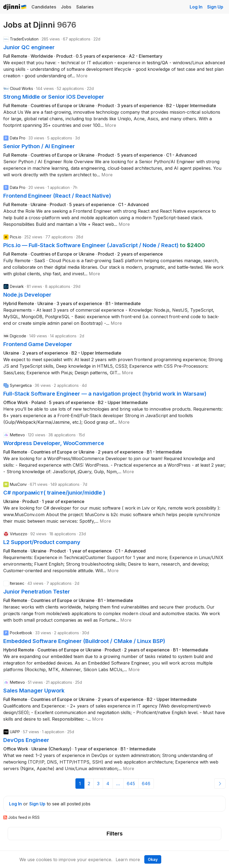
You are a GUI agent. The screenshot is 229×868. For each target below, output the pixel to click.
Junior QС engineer (29, 47)
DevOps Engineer (26, 740)
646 (146, 784)
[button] (82, 76)
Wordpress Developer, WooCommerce (54, 443)
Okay (153, 859)
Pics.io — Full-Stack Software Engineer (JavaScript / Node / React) (92, 245)
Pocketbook (21, 633)
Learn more (128, 860)
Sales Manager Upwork (34, 691)
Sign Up (215, 7)
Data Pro (18, 138)
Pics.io (16, 237)
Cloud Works (21, 88)
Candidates (44, 7)
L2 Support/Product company (42, 542)
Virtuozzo (19, 534)
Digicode (18, 336)
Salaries (85, 7)
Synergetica (21, 385)
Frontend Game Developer (38, 344)
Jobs (66, 7)
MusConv (18, 484)
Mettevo (17, 435)
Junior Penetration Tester (37, 592)
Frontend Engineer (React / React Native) (57, 196)
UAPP (15, 732)
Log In (196, 7)
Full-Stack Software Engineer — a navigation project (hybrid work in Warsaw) (105, 394)
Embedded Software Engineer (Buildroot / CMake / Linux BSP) (84, 641)
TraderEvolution (24, 39)
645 (131, 784)
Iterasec (17, 583)
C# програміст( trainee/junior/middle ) (54, 493)
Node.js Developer (27, 295)
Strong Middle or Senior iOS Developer (54, 97)
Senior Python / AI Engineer (39, 146)
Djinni (15, 7)
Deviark (17, 286)
